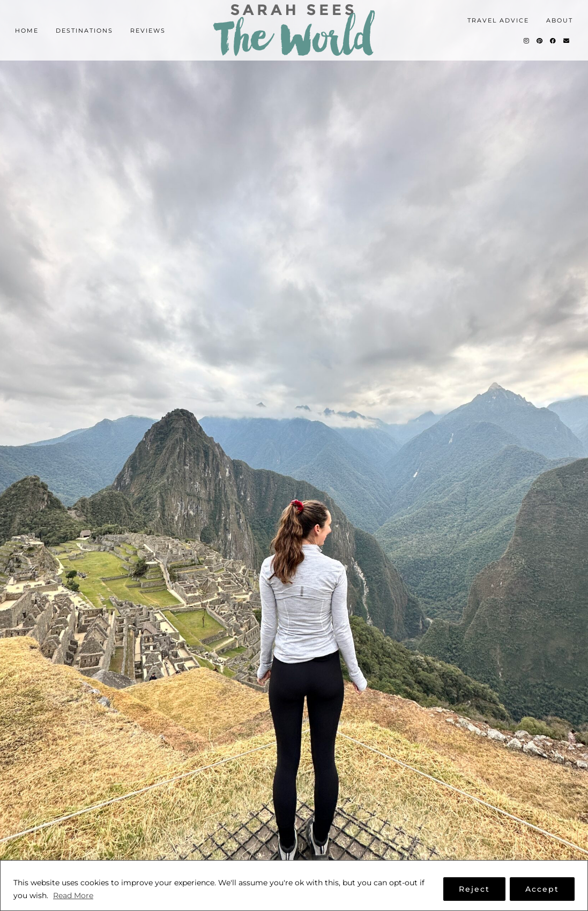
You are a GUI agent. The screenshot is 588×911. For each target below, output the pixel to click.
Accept (542, 889)
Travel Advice (498, 20)
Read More (73, 895)
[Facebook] (553, 41)
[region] (294, 886)
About (560, 20)
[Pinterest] (540, 41)
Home (27, 31)
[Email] (567, 41)
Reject (474, 889)
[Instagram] (527, 41)
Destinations (84, 31)
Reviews (148, 31)
